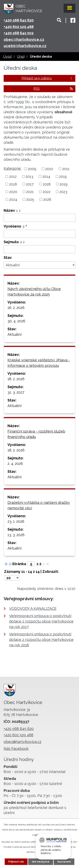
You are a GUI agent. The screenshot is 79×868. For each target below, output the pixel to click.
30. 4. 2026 (16, 321)
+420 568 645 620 (19, 20)
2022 (47, 192)
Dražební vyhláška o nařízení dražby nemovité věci (39, 505)
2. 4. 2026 (15, 464)
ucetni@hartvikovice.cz (25, 46)
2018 (47, 184)
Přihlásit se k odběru (47, 78)
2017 (30, 184)
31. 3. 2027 (16, 392)
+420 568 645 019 (19, 33)
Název (11, 210)
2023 (63, 192)
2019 (64, 184)
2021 (30, 192)
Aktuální (14, 334)
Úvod (7, 57)
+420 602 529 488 (19, 27)
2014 (46, 177)
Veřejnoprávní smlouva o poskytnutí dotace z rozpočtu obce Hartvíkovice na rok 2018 (41, 640)
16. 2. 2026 (16, 308)
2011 (66, 169)
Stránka (19, 564)
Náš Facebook (16, 749)
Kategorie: (12, 168)
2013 (29, 177)
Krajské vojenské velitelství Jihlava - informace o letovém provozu (39, 363)
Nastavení (64, 862)
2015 (63, 177)
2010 (49, 169)
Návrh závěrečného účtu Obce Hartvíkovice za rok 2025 (34, 291)
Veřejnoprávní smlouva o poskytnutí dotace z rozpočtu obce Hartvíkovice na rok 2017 (41, 621)
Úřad (21, 57)
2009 (32, 169)
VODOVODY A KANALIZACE (33, 608)
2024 (13, 199)
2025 (30, 199)
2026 (47, 199)
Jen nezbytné (41, 862)
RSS (53, 89)
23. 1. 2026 (16, 521)
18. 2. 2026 (16, 379)
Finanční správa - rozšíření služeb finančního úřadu (36, 434)
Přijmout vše (16, 862)
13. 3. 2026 (16, 535)
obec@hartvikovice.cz (24, 39)
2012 (13, 177)
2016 (13, 184)
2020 (13, 192)
